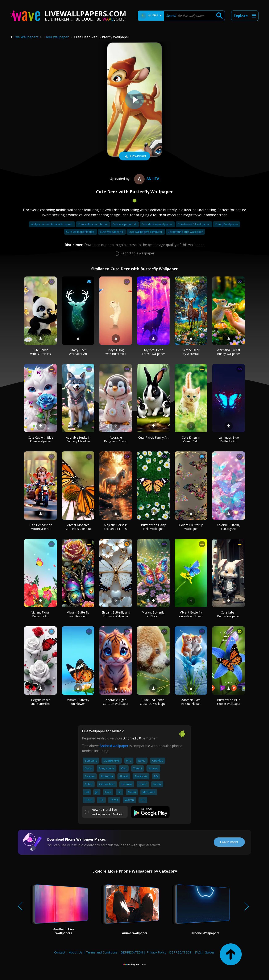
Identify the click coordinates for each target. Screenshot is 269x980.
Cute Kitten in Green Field (191, 439)
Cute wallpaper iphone (93, 224)
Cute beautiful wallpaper (194, 224)
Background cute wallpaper (185, 232)
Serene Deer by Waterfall (191, 352)
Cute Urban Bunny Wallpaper (229, 614)
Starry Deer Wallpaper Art (78, 352)
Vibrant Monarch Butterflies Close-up (78, 527)
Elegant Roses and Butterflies (40, 702)
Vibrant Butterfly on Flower (78, 702)
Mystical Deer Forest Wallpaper (153, 352)
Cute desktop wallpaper (157, 224)
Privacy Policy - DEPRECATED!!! (169, 952)
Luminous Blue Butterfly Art (229, 439)
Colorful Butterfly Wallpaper (191, 527)
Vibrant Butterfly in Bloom (153, 614)
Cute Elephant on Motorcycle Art (40, 527)
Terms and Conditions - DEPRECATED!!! (114, 952)
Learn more (229, 842)
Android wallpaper (114, 746)
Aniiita (146, 179)
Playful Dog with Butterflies (116, 352)
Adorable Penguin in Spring (116, 439)
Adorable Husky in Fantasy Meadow (78, 439)
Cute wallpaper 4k (112, 232)
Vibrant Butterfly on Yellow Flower (191, 614)
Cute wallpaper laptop (81, 232)
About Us (76, 952)
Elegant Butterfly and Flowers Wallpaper (116, 614)
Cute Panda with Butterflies (41, 352)
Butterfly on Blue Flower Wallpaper (229, 702)
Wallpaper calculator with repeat (52, 224)
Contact (60, 952)
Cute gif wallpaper (227, 224)
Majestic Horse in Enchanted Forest (116, 527)
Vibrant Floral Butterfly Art (40, 614)
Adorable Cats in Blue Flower (191, 702)
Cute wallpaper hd (125, 224)
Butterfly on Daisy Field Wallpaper (153, 527)
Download (134, 156)
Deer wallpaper (57, 37)
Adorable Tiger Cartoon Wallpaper (116, 702)
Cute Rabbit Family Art (153, 437)
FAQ (198, 952)
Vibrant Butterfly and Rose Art (78, 614)
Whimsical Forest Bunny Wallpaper (229, 352)
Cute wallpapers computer (146, 232)
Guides (210, 952)
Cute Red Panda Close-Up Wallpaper (153, 702)
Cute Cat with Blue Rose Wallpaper (41, 439)
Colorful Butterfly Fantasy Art (229, 527)
